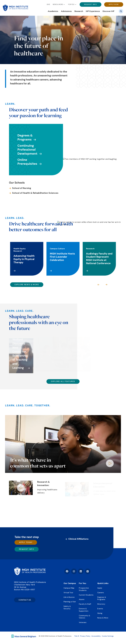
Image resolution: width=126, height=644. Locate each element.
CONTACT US (25, 600)
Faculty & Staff (85, 604)
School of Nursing (22, 188)
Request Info (90, 4)
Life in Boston (69, 597)
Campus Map (69, 588)
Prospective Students (84, 589)
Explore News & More (27, 285)
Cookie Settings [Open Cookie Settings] (108, 636)
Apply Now (114, 4)
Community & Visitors (84, 617)
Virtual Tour (68, 593)
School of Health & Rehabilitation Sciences (35, 193)
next (106, 285)
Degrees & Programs (102, 598)
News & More (58, 4)
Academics (53, 11)
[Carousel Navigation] (102, 285)
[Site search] (121, 11)
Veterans (83, 622)
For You (71, 4)
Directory (101, 604)
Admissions (66, 11)
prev (98, 285)
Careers (101, 593)
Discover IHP (109, 11)
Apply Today (26, 542)
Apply (100, 588)
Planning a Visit (70, 602)
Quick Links (103, 583)
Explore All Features (63, 381)
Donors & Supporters (84, 610)
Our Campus (70, 583)
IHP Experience (93, 11)
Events (100, 609)
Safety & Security (67, 607)
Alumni (82, 599)
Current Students (86, 595)
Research (79, 11)
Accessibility (96, 636)
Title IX (77, 636)
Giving (100, 613)
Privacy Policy (85, 636)
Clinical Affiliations (78, 539)
